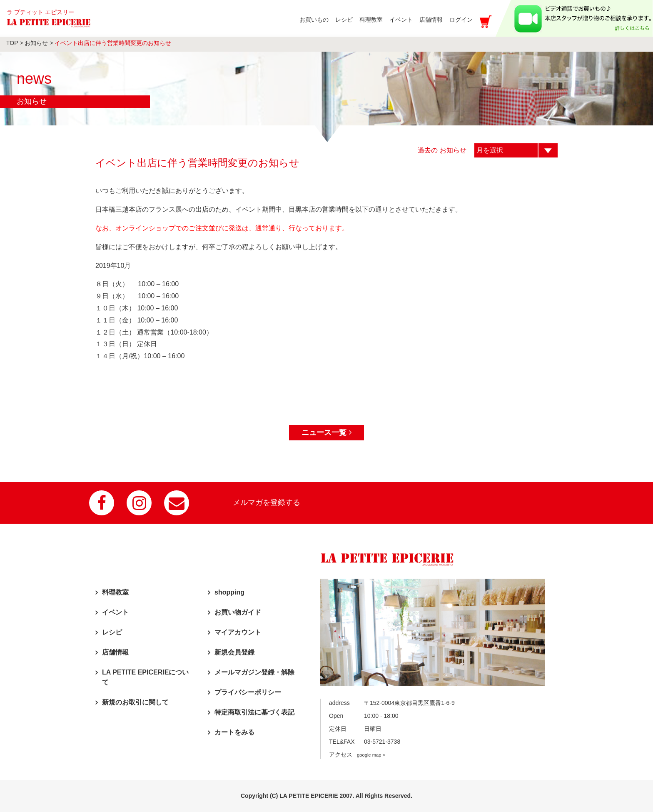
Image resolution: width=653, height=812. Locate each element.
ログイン (461, 20)
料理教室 (115, 592)
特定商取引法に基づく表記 (254, 712)
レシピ (112, 632)
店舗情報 (115, 652)
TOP (12, 43)
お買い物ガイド (238, 612)
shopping (229, 592)
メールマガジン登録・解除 (254, 672)
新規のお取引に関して (135, 702)
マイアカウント (238, 632)
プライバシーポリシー (248, 692)
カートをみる (234, 732)
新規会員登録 (234, 652)
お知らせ (36, 43)
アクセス (357, 755)
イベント (115, 612)
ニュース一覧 (326, 432)
